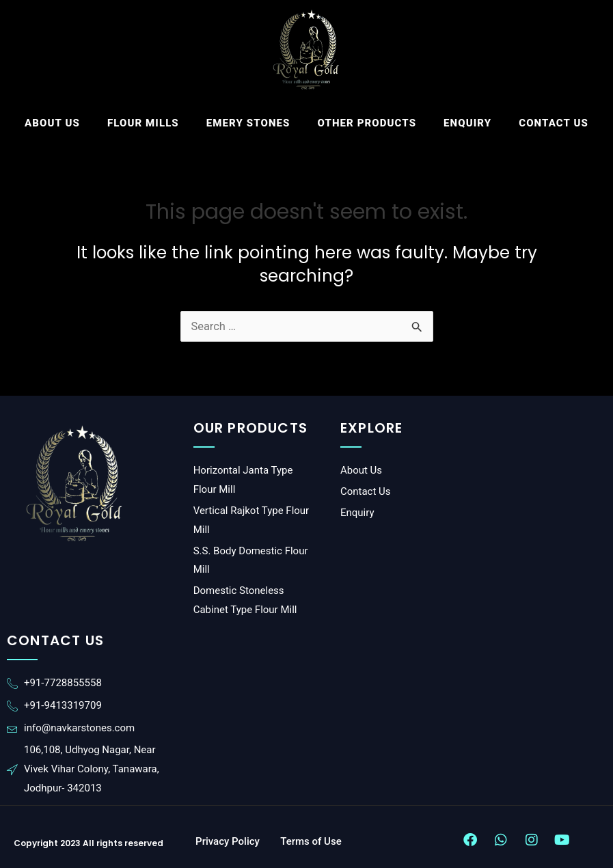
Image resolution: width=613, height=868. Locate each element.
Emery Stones (248, 123)
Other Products (367, 123)
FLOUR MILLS (143, 123)
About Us (52, 123)
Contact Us (554, 123)
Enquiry (467, 123)
